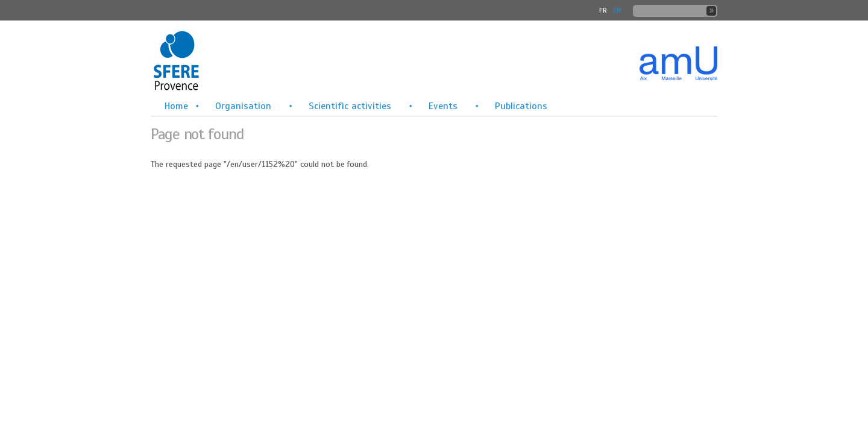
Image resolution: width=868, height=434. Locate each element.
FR (603, 10)
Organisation (243, 106)
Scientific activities (350, 106)
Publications (521, 106)
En (617, 10)
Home (176, 106)
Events (443, 106)
